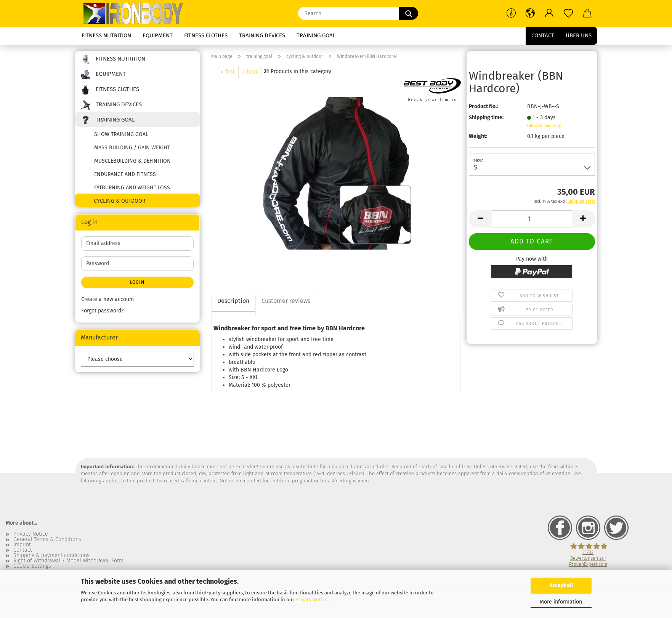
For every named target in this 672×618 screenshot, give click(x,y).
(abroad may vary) (544, 126)
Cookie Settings (32, 566)
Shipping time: (486, 118)
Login (137, 282)
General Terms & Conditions (47, 540)
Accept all (561, 585)
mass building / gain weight (132, 148)
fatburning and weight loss (132, 188)
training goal (316, 35)
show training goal (121, 134)
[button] (530, 13)
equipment (158, 35)
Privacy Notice (311, 600)
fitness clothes (206, 35)
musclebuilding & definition (132, 161)
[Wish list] (568, 13)
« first (228, 72)
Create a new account (108, 299)
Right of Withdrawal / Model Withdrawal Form (68, 561)
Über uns (579, 35)
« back (250, 72)
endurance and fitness (125, 174)
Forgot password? (102, 311)
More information (561, 602)
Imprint (22, 545)
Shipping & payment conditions (51, 556)
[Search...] (409, 13)
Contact (543, 35)
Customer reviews (286, 301)
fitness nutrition (106, 35)
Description (233, 301)
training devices (262, 35)
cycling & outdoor (119, 201)
